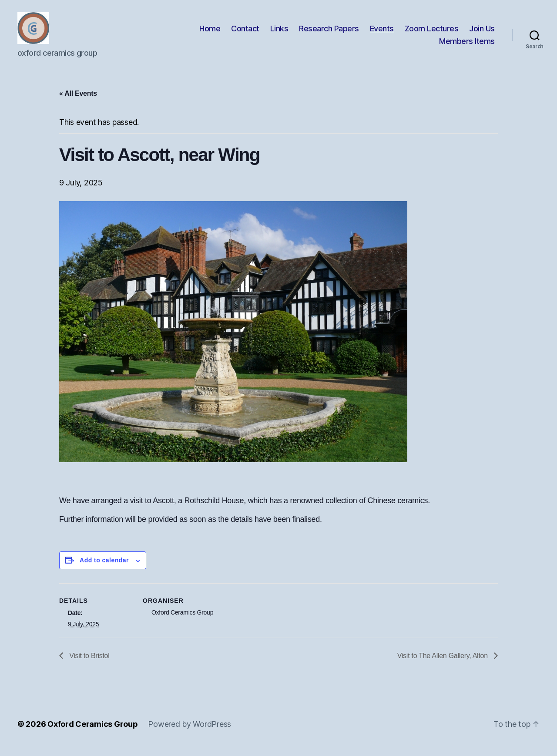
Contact (245, 32)
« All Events (78, 101)
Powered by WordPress (190, 731)
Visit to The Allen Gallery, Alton (443, 663)
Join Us (482, 32)
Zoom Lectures (432, 32)
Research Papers (329, 32)
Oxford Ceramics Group (92, 731)
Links (279, 32)
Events (382, 32)
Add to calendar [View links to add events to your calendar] (104, 568)
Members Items (467, 45)
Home (210, 32)
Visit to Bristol (88, 663)
